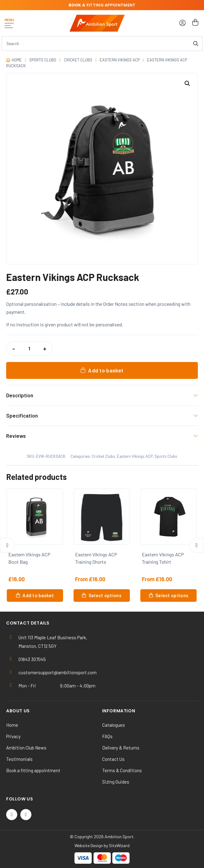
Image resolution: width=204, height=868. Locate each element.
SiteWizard (119, 845)
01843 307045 (32, 659)
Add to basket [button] (38, 595)
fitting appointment (102, 5)
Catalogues (114, 725)
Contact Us (113, 759)
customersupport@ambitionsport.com (58, 672)
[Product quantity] (29, 348)
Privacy (13, 736)
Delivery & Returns (121, 748)
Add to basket (106, 370)
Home (17, 60)
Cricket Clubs (78, 60)
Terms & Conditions (122, 770)
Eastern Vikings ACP (120, 60)
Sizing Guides (116, 782)
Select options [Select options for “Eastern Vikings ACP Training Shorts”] (105, 595)
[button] (187, 84)
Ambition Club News (26, 748)
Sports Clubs (43, 60)
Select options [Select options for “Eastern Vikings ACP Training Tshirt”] (172, 595)
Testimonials (19, 759)
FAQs (107, 736)
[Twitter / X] (12, 815)
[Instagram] (26, 815)
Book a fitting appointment (33, 770)
